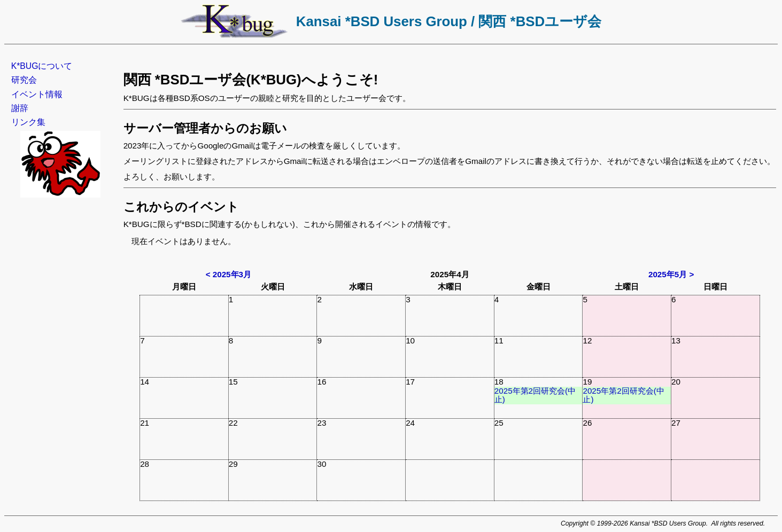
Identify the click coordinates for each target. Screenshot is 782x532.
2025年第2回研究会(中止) (535, 395)
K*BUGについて (42, 66)
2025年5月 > (671, 274)
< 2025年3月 (229, 274)
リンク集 (28, 122)
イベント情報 (37, 94)
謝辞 (20, 108)
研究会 (24, 80)
